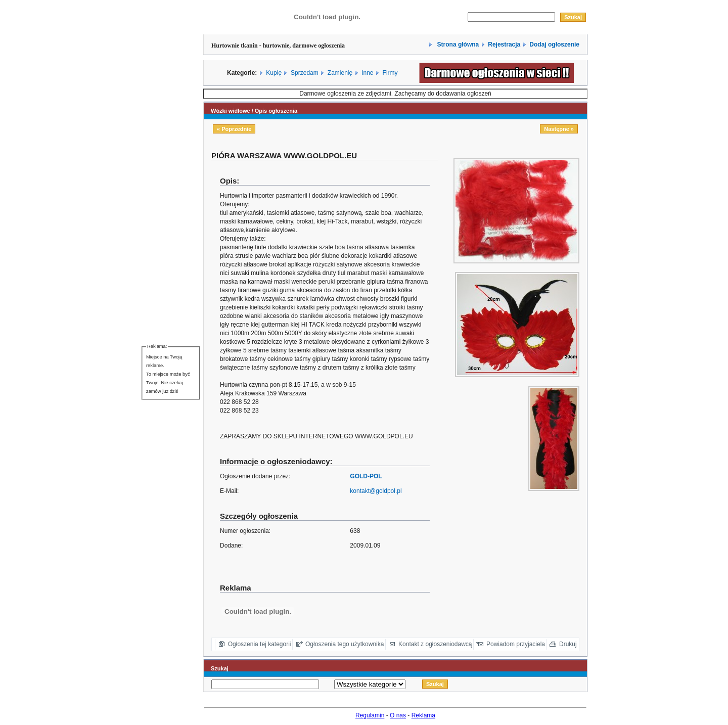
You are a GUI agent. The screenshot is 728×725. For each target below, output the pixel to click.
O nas (398, 715)
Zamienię (340, 73)
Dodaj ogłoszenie (554, 44)
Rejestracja (504, 44)
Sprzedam (305, 73)
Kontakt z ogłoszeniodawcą (435, 644)
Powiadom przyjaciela (516, 644)
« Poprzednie (234, 129)
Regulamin (370, 715)
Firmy (390, 73)
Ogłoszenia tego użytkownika (345, 644)
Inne (367, 73)
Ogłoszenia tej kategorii (260, 644)
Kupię (274, 73)
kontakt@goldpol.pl (376, 491)
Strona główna (457, 44)
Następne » (559, 129)
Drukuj (568, 644)
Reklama (423, 715)
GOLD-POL (366, 476)
